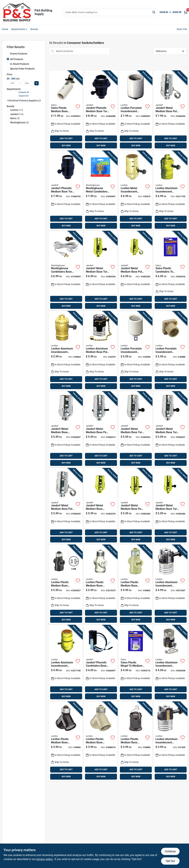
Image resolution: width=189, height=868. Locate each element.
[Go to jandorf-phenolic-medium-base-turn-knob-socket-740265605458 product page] (66, 190)
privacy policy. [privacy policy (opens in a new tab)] (45, 859)
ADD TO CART (66, 138)
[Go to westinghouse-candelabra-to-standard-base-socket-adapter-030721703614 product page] (101, 190)
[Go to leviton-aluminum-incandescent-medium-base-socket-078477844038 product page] (66, 663)
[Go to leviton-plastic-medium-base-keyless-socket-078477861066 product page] (101, 584)
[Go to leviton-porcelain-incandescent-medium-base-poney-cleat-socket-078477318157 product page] (170, 351)
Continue (170, 851)
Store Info (182, 29)
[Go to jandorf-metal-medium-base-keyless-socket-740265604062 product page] (101, 506)
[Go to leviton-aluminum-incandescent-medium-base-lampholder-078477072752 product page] (66, 351)
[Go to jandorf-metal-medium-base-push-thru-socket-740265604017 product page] (101, 429)
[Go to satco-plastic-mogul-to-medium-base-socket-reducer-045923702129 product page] (135, 663)
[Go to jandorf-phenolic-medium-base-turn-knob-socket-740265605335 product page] (101, 110)
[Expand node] (8, 100)
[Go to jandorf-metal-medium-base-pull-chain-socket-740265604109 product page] (135, 271)
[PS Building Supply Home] (17, 12)
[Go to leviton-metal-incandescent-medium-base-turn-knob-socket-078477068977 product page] (135, 190)
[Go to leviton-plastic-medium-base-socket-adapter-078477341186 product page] (66, 741)
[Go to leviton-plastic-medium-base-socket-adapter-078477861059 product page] (66, 584)
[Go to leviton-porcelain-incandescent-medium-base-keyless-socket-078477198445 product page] (135, 351)
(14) (17, 114)
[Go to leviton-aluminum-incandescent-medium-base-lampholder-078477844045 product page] (170, 190)
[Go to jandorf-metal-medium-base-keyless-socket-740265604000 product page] (66, 429)
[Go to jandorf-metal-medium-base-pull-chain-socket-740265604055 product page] (170, 110)
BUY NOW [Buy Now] (66, 146)
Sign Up (177, 12)
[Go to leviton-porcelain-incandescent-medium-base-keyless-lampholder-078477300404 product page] (135, 110)
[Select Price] (37, 83)
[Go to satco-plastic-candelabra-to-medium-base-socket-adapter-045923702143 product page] (170, 271)
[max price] (27, 83)
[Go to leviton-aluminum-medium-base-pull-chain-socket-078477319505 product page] (101, 351)
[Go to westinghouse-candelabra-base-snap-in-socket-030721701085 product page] (66, 271)
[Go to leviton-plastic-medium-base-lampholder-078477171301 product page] (135, 584)
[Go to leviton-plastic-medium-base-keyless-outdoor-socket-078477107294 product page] (135, 741)
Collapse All (24, 92)
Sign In (164, 12)
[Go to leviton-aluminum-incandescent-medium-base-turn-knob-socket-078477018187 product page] (170, 584)
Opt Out (170, 861)
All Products (17, 59)
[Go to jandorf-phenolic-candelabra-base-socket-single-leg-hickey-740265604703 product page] (101, 663)
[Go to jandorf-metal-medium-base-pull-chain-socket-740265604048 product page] (66, 506)
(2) (20, 122)
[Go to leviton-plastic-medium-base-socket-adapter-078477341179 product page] (101, 741)
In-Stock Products (20, 64)
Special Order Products (22, 69)
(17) (17, 110)
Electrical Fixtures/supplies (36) (26, 101)
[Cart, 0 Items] (186, 12)
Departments (18, 29)
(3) (15, 118)
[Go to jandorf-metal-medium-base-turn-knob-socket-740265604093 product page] (101, 271)
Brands (34, 29)
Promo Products (19, 54)
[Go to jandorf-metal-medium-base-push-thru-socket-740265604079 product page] (135, 506)
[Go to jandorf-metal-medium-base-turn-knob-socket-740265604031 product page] (170, 429)
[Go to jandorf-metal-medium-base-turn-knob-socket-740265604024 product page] (135, 429)
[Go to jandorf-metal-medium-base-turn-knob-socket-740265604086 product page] (170, 506)
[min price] (13, 83)
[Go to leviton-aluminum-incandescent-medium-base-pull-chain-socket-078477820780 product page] (170, 663)
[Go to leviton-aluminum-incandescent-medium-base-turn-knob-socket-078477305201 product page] (170, 741)
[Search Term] (110, 12)
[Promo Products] (8, 53)
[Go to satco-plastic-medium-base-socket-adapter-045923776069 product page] (66, 110)
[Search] (154, 12)
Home (5, 29)
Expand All (24, 96)
